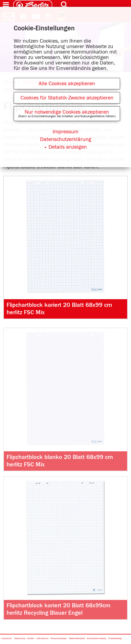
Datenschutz (20, 639)
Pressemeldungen (59, 639)
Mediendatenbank (77, 639)
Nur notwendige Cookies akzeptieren (67, 112)
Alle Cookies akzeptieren (67, 84)
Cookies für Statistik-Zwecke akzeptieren (67, 98)
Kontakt (31, 639)
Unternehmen (42, 639)
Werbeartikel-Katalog (96, 639)
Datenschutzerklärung (66, 139)
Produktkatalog (115, 639)
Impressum (7, 639)
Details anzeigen (68, 147)
